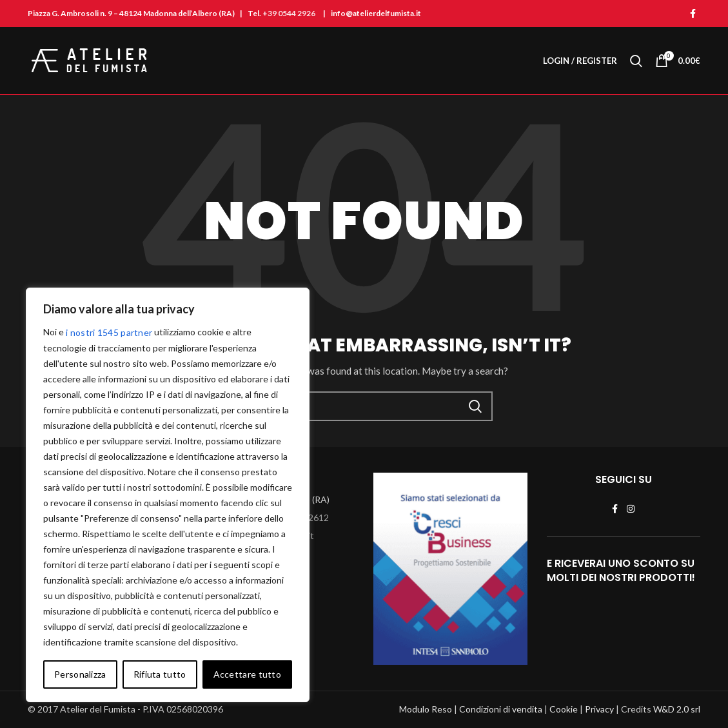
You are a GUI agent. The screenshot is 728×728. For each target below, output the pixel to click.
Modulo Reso (426, 709)
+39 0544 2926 (289, 13)
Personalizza (80, 674)
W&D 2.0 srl (677, 709)
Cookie (564, 709)
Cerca (475, 406)
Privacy (599, 709)
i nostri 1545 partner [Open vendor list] (109, 332)
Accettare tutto (248, 674)
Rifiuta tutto (160, 674)
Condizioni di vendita (501, 709)
